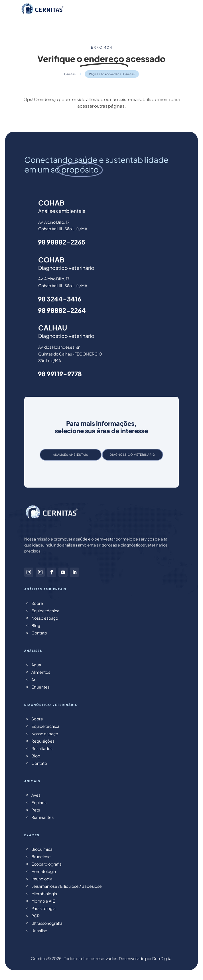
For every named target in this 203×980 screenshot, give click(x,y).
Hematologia (44, 871)
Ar (33, 679)
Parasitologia (43, 908)
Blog (36, 625)
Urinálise (39, 930)
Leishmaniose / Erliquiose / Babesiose (67, 886)
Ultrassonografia (47, 923)
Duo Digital (162, 958)
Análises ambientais (71, 455)
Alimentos (41, 672)
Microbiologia (44, 893)
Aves (36, 795)
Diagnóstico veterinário (133, 455)
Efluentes (40, 687)
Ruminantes (42, 817)
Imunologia (42, 879)
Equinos (39, 802)
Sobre (37, 603)
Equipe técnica (45, 611)
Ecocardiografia (46, 864)
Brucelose (41, 856)
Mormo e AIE (43, 901)
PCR (35, 916)
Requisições (43, 741)
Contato (39, 633)
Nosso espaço (45, 618)
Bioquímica (42, 849)
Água (36, 665)
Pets (36, 810)
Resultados (42, 748)
